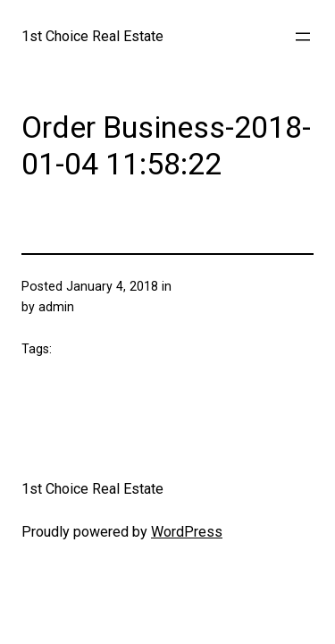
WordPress (187, 532)
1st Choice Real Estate (92, 36)
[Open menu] (303, 37)
